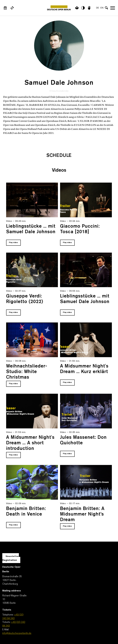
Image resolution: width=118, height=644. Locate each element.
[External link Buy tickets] (12, 8)
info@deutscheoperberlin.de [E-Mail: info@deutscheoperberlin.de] (17, 633)
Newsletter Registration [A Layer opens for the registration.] (11, 558)
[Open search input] (106, 8)
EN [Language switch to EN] (102, 8)
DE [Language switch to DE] (98, 8)
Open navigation (113, 8)
